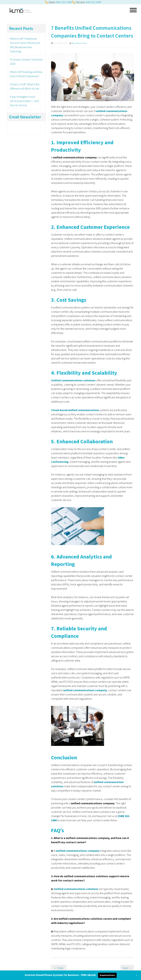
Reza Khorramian (79, 43)
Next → (127, 968)
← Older (59, 968)
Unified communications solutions (76, 889)
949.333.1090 (93, 2)
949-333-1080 (64, 2)
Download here (107, 975)
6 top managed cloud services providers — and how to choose (24, 101)
